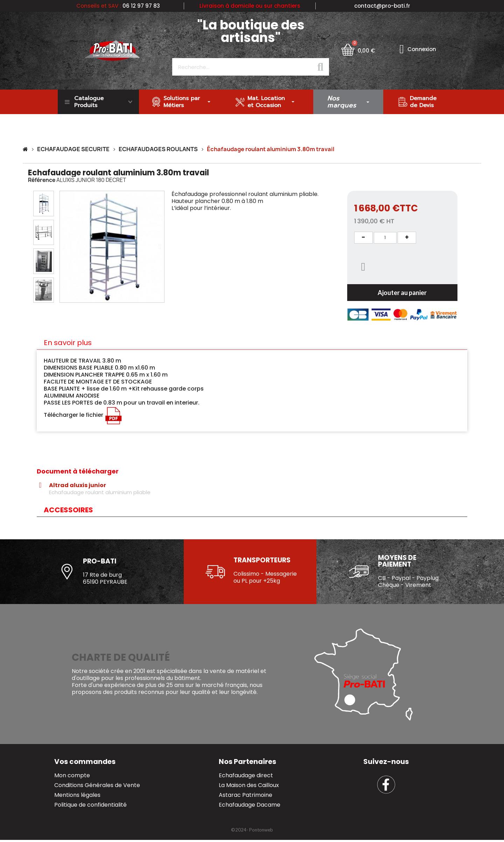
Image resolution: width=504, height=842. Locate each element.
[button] (64, 247)
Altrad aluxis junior (78, 485)
